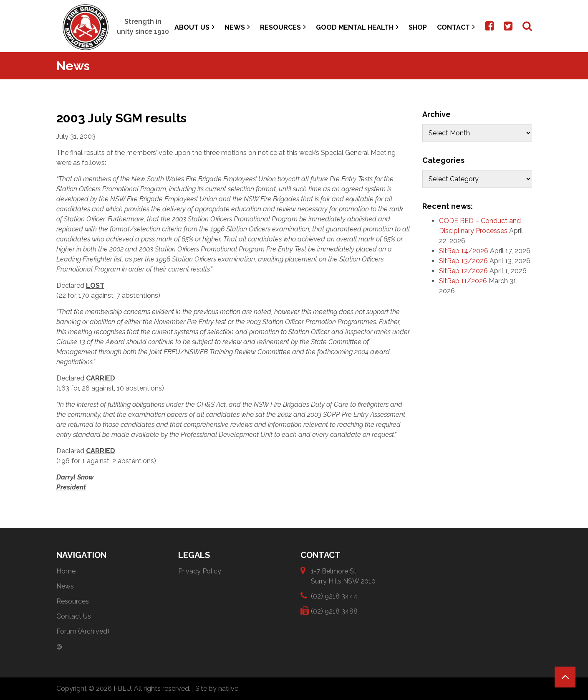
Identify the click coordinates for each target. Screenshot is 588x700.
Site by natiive (217, 689)
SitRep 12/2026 (463, 271)
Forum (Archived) (83, 631)
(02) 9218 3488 (334, 611)
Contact (456, 27)
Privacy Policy (200, 571)
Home (66, 571)
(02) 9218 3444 (334, 596)
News (237, 27)
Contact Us (74, 616)
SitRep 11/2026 (463, 281)
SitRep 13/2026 (463, 261)
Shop (418, 27)
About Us (194, 27)
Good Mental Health (357, 27)
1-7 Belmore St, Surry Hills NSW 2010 (343, 576)
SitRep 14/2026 (464, 251)
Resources (283, 27)
